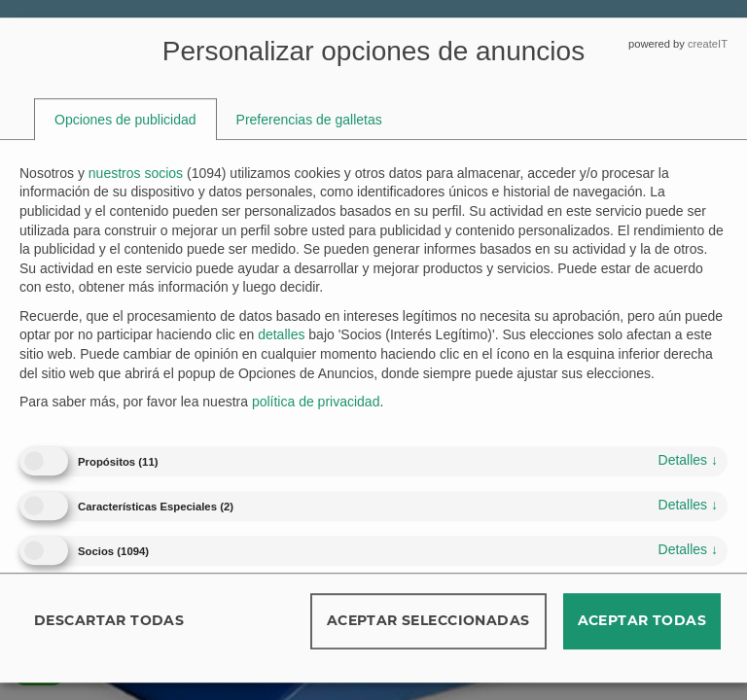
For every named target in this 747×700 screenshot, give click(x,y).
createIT (708, 44)
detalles (688, 460)
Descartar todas (109, 620)
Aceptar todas (642, 620)
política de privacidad (316, 402)
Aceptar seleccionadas (428, 620)
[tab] (125, 120)
